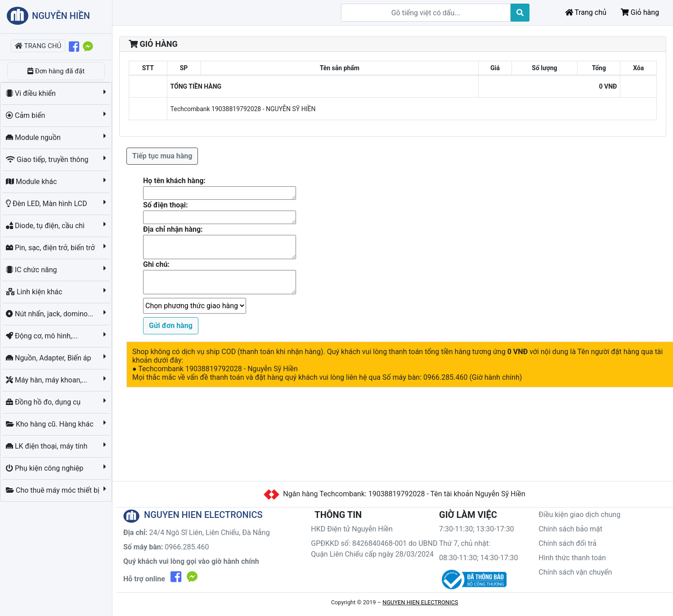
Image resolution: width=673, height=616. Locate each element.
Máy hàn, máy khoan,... (47, 380)
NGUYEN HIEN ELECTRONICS (420, 602)
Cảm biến (26, 115)
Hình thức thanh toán (572, 558)
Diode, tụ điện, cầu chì (46, 226)
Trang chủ (586, 12)
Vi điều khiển (32, 93)
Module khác (32, 182)
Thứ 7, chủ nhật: (465, 543)
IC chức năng (32, 270)
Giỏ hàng (640, 12)
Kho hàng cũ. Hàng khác (50, 424)
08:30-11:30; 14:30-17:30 (479, 558)
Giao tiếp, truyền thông (48, 160)
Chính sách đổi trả (568, 543)
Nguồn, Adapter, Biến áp (49, 358)
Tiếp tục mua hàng (162, 156)
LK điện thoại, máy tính (47, 446)
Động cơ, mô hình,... (43, 336)
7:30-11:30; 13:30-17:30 (477, 529)
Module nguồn (34, 137)
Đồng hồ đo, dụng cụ (44, 402)
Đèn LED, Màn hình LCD (47, 204)
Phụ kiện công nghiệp (45, 468)
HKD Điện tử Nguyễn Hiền (352, 529)
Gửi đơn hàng (171, 326)
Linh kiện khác (35, 292)
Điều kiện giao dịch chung (579, 515)
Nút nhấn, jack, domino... (51, 314)
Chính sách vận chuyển (575, 572)
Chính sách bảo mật (570, 529)
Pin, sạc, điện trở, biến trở (51, 248)
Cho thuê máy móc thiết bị (54, 490)
